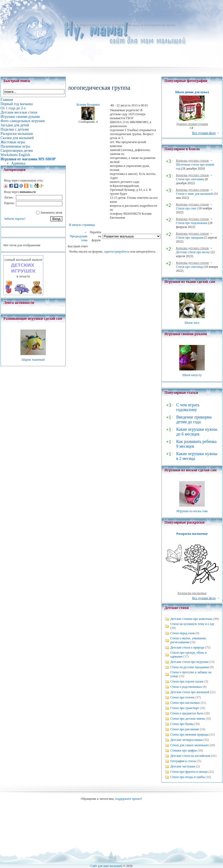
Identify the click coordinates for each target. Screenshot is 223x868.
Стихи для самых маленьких (189, 745)
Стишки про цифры (183, 750)
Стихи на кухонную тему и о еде (192, 624)
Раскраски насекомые (192, 593)
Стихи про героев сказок (187, 681)
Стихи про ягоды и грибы (187, 777)
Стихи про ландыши (190, 237)
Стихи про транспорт (185, 708)
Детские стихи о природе (187, 647)
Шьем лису (192, 323)
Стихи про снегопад (189, 267)
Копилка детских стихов (192, 161)
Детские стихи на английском (190, 756)
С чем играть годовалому (188, 407)
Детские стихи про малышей (190, 692)
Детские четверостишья (186, 740)
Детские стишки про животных (191, 619)
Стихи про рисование (185, 729)
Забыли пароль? (15, 219)
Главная (69, 25)
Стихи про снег (186, 208)
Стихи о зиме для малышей (194, 194)
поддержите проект (128, 799)
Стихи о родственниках (186, 687)
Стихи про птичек (182, 697)
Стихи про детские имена (187, 719)
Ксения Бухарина (88, 105)
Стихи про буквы (182, 724)
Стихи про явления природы (189, 735)
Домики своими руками (192, 124)
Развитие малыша (127, 25)
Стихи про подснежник (192, 223)
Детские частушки (183, 766)
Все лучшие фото (204, 133)
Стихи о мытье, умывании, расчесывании (188, 640)
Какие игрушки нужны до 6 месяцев (197, 432)
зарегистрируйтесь (117, 252)
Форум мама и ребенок (95, 25)
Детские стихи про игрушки (189, 662)
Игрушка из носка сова (192, 511)
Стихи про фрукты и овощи (189, 772)
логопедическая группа (160, 25)
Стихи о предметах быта (187, 713)
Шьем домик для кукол (192, 92)
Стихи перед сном (182, 633)
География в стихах (183, 761)
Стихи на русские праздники (190, 667)
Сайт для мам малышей (106, 866)
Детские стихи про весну (193, 252)
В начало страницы (82, 225)
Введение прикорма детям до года (194, 419)
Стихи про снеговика (190, 179)
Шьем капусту (192, 375)
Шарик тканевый (33, 360)
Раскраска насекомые (192, 534)
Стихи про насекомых (185, 703)
